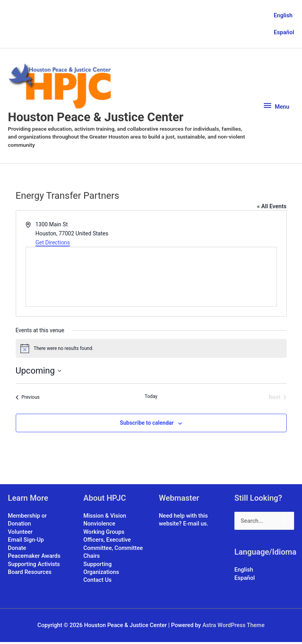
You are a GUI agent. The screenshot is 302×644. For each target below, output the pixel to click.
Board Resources (30, 574)
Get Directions (53, 244)
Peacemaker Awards (34, 558)
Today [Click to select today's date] (151, 398)
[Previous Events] (28, 399)
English (283, 15)
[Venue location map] (151, 279)
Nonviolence (99, 526)
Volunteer (20, 534)
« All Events (272, 208)
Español (284, 32)
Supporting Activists (34, 566)
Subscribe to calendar (147, 425)
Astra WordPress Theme (234, 627)
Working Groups (104, 534)
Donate (17, 550)
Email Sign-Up (26, 542)
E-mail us (195, 526)
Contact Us (98, 582)
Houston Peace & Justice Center (99, 119)
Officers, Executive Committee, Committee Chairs (113, 550)
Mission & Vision (105, 518)
